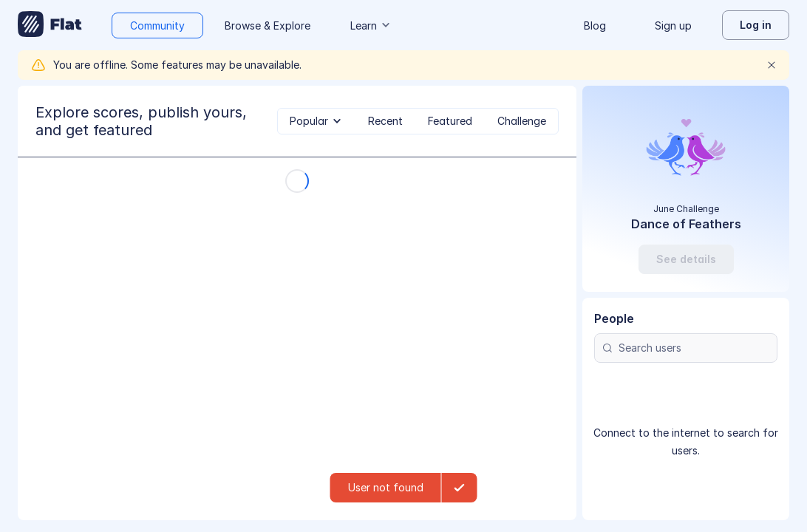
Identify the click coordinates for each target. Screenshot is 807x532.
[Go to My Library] (50, 25)
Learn (371, 25)
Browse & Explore (268, 25)
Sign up (673, 25)
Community (157, 25)
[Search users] (686, 348)
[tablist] (418, 121)
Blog (595, 25)
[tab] (316, 121)
